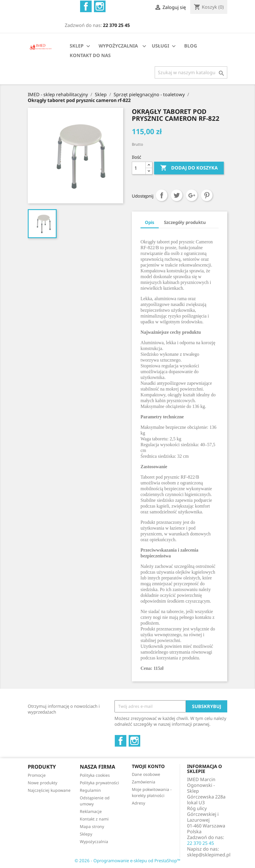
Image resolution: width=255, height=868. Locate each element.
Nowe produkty (42, 783)
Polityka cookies (95, 775)
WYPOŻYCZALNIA (118, 46)
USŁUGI (165, 46)
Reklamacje (91, 811)
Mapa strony (92, 826)
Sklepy (86, 834)
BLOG (191, 46)
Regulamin (90, 790)
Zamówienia (144, 782)
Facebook (86, 6)
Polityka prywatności (99, 783)
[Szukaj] (191, 72)
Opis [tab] (150, 222)
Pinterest (207, 195)
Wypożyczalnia (94, 841)
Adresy (138, 803)
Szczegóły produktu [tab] (185, 222)
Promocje (37, 775)
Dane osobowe (146, 774)
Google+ (192, 195)
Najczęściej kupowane (49, 790)
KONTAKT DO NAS (90, 55)
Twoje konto (148, 766)
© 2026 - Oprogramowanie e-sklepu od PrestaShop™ (127, 860)
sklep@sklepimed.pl (209, 855)
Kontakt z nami (94, 819)
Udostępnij (162, 195)
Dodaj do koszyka (189, 168)
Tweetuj (177, 195)
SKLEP (81, 46)
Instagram (100, 6)
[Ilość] (139, 168)
